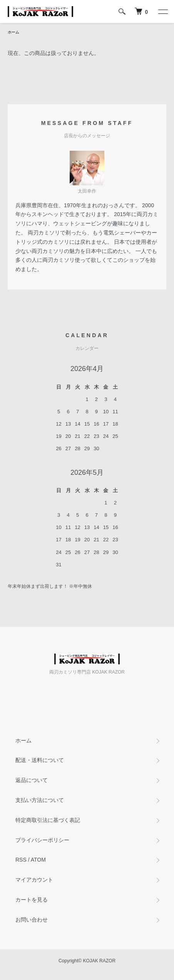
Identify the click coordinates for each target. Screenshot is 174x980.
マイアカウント (34, 880)
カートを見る (32, 900)
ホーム (13, 32)
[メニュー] (162, 12)
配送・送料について (40, 760)
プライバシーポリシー (42, 840)
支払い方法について (40, 800)
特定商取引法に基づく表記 (48, 820)
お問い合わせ (32, 920)
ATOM (38, 860)
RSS (21, 860)
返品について (32, 780)
